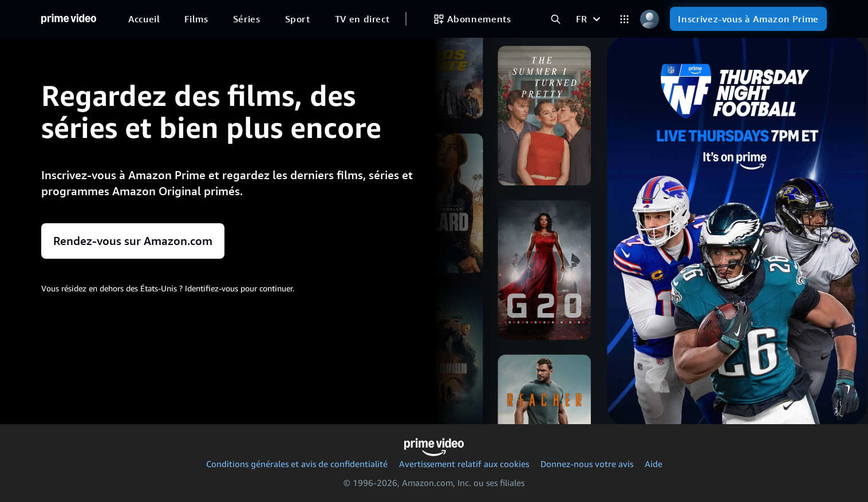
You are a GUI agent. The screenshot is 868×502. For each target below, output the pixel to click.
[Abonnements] (472, 19)
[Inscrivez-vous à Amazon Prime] (748, 19)
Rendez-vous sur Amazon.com (133, 241)
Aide (654, 464)
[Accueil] (69, 19)
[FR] (590, 19)
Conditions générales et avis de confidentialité (297, 464)
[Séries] (247, 19)
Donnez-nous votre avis (587, 464)
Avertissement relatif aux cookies (464, 464)
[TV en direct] (362, 19)
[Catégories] (624, 19)
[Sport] (298, 19)
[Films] (196, 19)
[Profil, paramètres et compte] (649, 19)
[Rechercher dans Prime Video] (555, 19)
